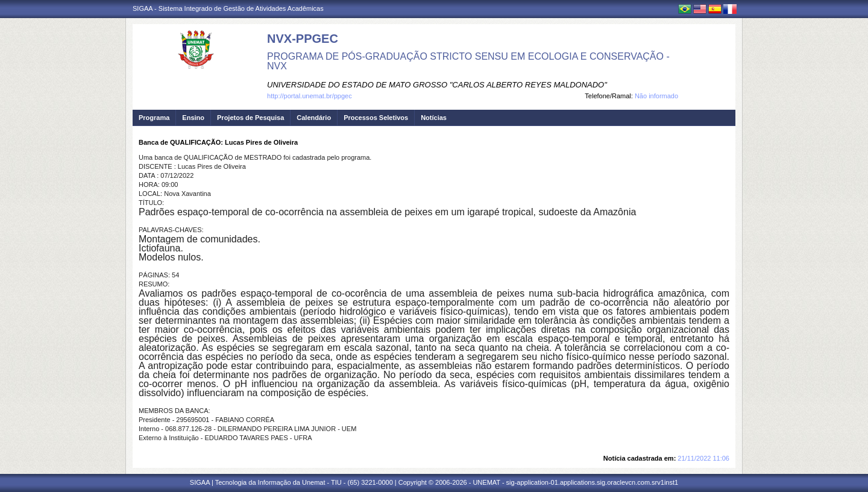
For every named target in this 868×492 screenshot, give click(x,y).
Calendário (314, 118)
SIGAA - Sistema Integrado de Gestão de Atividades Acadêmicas (228, 8)
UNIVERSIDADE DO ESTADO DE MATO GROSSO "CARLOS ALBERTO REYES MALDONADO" (437, 85)
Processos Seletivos (376, 118)
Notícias (434, 118)
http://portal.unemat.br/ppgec (310, 96)
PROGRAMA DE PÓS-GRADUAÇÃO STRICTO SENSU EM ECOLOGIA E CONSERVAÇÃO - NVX (468, 61)
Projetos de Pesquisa (250, 118)
